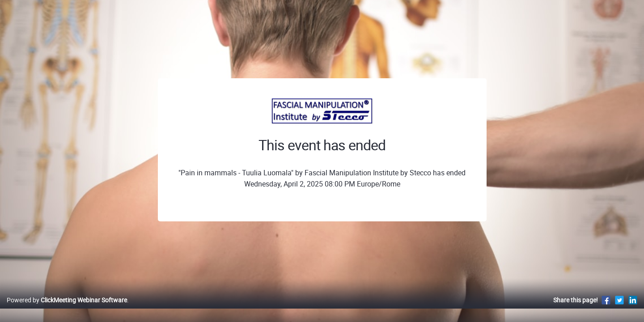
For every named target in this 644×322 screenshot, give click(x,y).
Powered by (67, 309)
